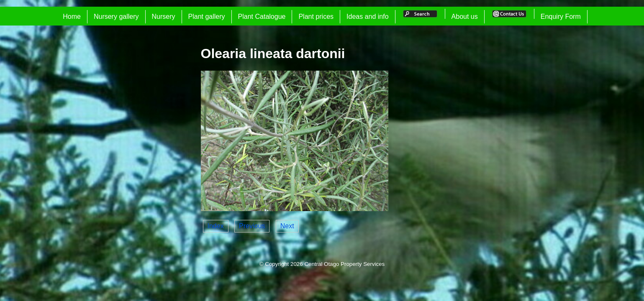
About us (465, 17)
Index (216, 226)
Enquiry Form (561, 17)
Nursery (164, 17)
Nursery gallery (116, 17)
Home (72, 17)
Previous (252, 226)
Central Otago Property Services (344, 264)
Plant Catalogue (262, 17)
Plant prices (316, 17)
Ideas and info (368, 17)
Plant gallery (207, 17)
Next (287, 226)
